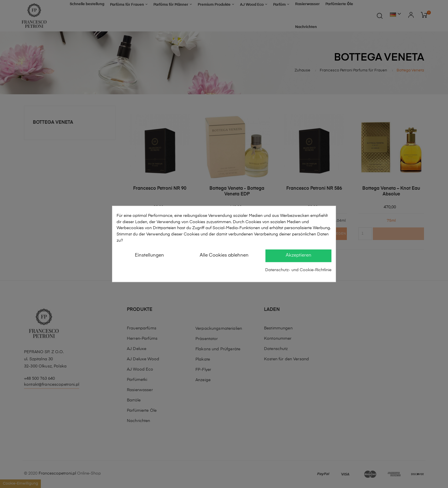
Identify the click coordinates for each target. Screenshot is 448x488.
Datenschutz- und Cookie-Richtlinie (298, 270)
